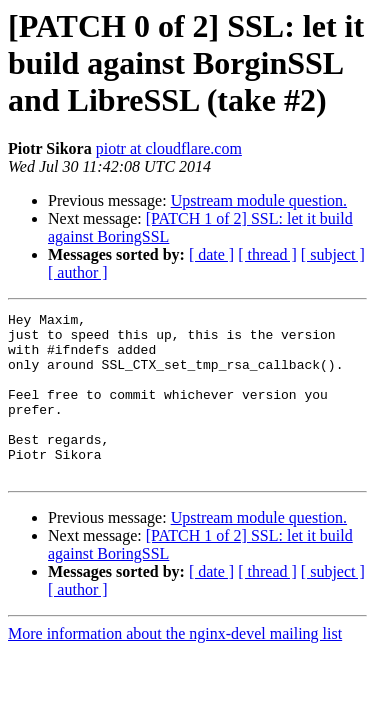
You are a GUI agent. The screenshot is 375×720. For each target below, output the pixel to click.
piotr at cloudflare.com (169, 148)
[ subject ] (333, 254)
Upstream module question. (259, 200)
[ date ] (211, 254)
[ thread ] (267, 254)
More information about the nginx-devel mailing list (175, 666)
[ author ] (78, 272)
